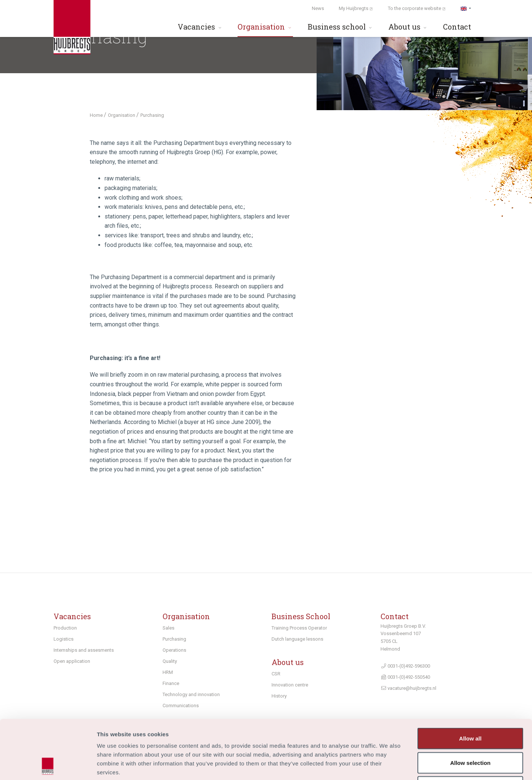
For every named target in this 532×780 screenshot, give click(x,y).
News (318, 8)
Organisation (265, 27)
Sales (168, 628)
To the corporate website (417, 8)
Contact (457, 27)
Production (65, 628)
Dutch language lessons (297, 639)
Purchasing (174, 639)
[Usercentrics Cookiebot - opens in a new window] (48, 766)
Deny (470, 731)
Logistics (64, 639)
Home (97, 115)
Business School (301, 616)
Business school (341, 27)
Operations (174, 650)
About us (408, 27)
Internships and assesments (84, 650)
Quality (170, 661)
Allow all (470, 683)
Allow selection (470, 707)
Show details (388, 765)
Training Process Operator (299, 628)
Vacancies (200, 27)
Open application (72, 661)
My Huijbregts (356, 8)
